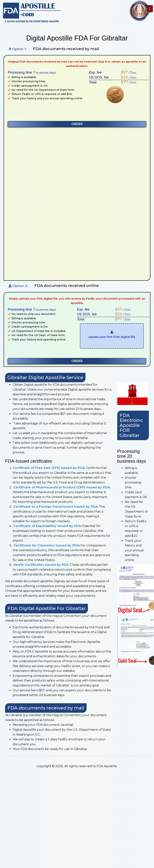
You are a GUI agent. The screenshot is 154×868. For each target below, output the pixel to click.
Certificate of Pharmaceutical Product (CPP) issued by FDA (61, 487)
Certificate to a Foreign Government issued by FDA (55, 507)
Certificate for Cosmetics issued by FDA (46, 545)
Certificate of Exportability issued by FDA (47, 526)
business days (44, 72)
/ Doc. (128, 72)
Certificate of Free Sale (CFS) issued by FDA (48, 468)
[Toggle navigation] (150, 9)
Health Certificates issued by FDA (41, 565)
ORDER (77, 124)
